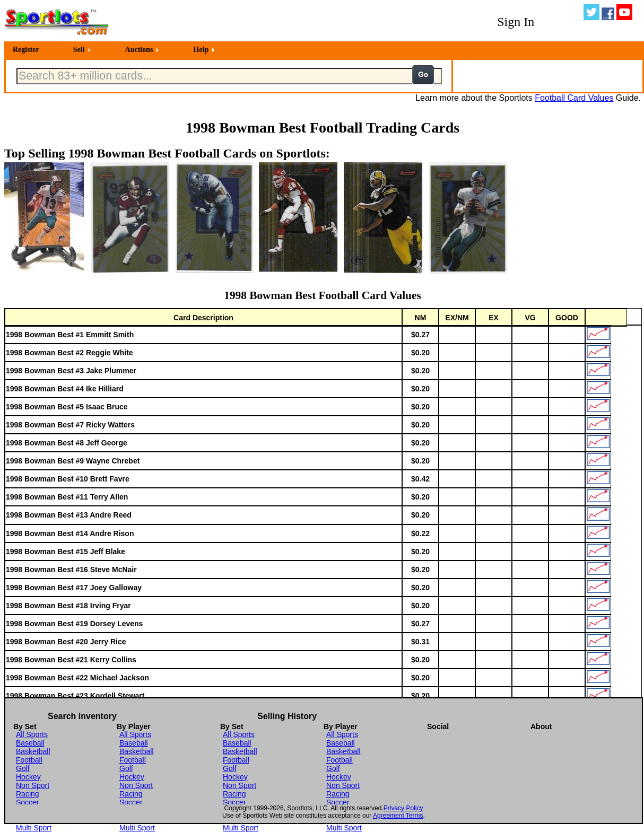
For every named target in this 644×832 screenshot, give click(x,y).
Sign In (516, 22)
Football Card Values (574, 98)
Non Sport (33, 785)
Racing (28, 794)
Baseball (30, 743)
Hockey (28, 777)
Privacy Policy (403, 808)
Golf (23, 768)
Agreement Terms (398, 816)
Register (26, 50)
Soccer (28, 802)
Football (29, 760)
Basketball (33, 751)
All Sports (32, 734)
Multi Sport (34, 828)
